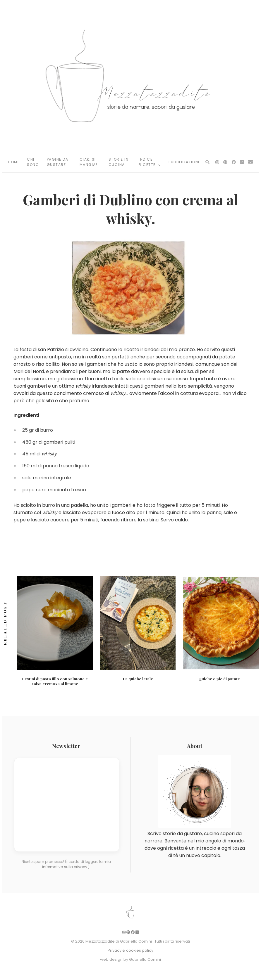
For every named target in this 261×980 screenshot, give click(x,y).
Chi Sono (33, 162)
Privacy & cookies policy (130, 950)
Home (14, 162)
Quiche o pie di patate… (221, 679)
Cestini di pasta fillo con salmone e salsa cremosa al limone (55, 681)
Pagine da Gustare (58, 162)
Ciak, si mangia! (89, 162)
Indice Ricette (150, 162)
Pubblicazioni (184, 162)
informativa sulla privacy (65, 867)
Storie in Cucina (119, 162)
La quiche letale (138, 679)
